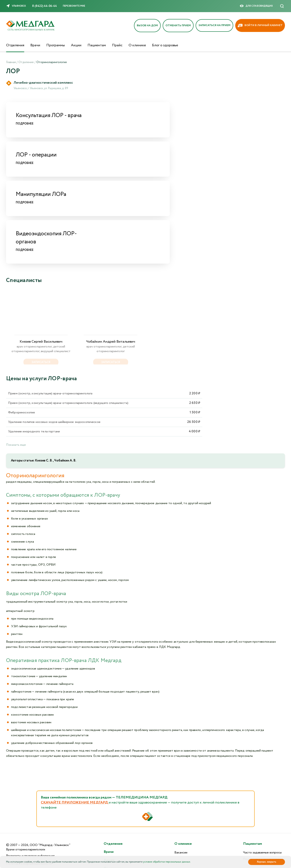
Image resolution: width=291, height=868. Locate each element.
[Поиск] (282, 6)
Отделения (15, 45)
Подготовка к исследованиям (264, 796)
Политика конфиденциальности (29, 800)
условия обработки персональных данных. (167, 862)
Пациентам (97, 45)
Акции (76, 45)
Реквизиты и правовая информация (30, 792)
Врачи (35, 45)
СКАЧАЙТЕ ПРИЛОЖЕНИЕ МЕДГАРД (75, 734)
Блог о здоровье (165, 45)
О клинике (137, 45)
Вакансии (181, 789)
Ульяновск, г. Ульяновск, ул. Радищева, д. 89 (41, 89)
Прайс (117, 45)
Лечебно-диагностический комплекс (45, 83)
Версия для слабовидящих (25, 826)
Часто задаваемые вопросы (262, 789)
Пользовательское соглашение (28, 808)
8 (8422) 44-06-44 (44, 6)
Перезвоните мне (74, 6)
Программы (56, 45)
